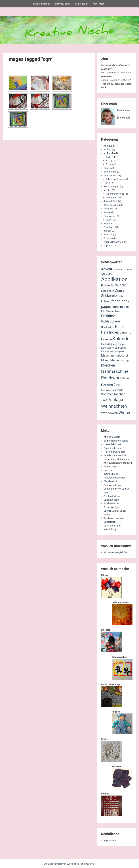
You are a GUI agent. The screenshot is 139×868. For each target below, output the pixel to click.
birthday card (62, 4)
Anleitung (109, 146)
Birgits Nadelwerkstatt (116, 441)
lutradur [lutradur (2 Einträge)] (105, 351)
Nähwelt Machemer (114, 478)
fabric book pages (116, 179)
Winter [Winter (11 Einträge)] (125, 413)
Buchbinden (110, 172)
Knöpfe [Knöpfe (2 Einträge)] (122, 344)
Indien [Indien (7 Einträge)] (114, 332)
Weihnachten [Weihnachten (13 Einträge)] (114, 406)
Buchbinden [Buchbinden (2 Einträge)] (108, 291)
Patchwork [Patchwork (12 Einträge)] (111, 378)
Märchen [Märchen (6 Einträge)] (108, 365)
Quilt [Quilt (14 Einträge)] (118, 385)
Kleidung (108, 209)
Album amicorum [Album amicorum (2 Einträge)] (122, 269)
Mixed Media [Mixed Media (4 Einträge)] (110, 360)
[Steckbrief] (124, 118)
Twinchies (112, 197)
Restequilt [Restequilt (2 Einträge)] (117, 390)
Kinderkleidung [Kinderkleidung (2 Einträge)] (109, 344)
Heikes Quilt (110, 467)
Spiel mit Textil (111, 500)
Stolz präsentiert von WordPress (62, 864)
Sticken (108, 511)
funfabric (109, 455)
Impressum (81, 4)
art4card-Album (41, 4)
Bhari (92, 864)
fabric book (110, 175)
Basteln (108, 168)
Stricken (108, 234)
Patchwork (109, 216)
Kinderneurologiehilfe (115, 552)
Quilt (109, 220)
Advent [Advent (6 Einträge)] (107, 269)
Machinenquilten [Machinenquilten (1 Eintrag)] (117, 352)
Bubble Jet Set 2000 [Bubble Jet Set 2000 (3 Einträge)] (114, 286)
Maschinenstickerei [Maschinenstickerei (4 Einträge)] (114, 355)
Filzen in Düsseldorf (114, 452)
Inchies (107, 190)
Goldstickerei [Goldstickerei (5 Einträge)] (111, 321)
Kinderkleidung (112, 205)
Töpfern (108, 245)
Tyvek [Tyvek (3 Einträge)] (105, 400)
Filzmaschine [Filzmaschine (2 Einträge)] (113, 311)
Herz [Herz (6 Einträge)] (105, 332)
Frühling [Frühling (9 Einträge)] (108, 316)
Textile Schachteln (113, 242)
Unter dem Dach (112, 526)
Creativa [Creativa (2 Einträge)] (120, 296)
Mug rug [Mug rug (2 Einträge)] (124, 360)
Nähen (107, 212)
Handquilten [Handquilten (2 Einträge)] (108, 327)
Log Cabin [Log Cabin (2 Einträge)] (120, 348)
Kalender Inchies (115, 194)
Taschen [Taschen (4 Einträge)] (119, 394)
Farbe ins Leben (112, 448)
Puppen (108, 223)
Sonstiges (109, 227)
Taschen (108, 238)
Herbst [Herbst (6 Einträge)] (120, 327)
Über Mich (99, 4)
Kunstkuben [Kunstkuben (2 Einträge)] (108, 348)
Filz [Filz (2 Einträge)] (103, 311)
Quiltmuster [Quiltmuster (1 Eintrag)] (106, 390)
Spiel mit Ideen (112, 496)
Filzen (107, 183)
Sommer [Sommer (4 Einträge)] (107, 394)
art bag (107, 149)
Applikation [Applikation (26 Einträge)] (114, 279)
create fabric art (112, 444)
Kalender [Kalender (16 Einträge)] (122, 339)
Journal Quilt (110, 201)
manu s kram (111, 474)
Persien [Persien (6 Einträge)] (107, 385)
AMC (109, 157)
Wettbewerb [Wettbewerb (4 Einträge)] (109, 413)
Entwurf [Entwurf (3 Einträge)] (106, 301)
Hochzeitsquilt (111, 186)
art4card (108, 153)
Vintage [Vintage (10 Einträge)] (116, 400)
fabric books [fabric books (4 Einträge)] (120, 307)
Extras (109, 164)
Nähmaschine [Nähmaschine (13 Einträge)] (115, 371)
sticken (107, 231)
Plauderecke (110, 481)
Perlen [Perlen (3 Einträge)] (126, 378)
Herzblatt (109, 470)
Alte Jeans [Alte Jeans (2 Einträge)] (107, 274)
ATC (108, 161)
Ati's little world (112, 437)
